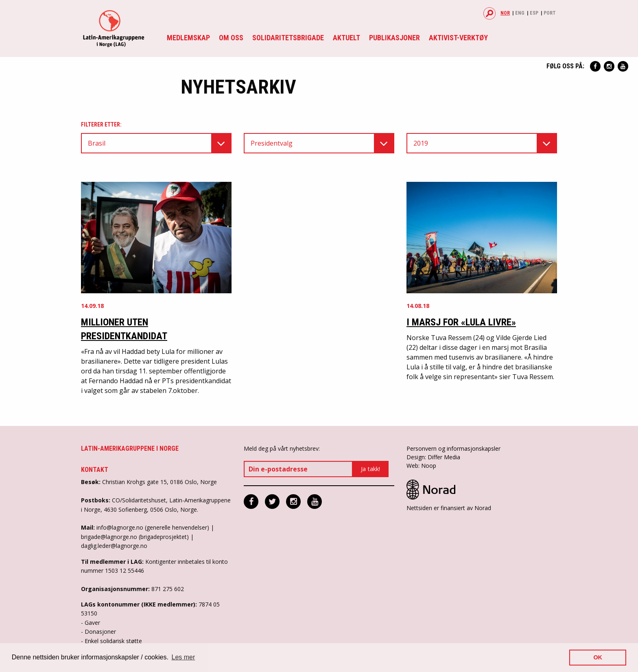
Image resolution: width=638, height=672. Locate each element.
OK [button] (598, 657)
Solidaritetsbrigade (288, 38)
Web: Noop (421, 466)
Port (550, 13)
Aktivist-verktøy (458, 38)
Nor (505, 13)
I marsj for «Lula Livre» (461, 322)
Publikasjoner (394, 38)
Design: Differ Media (433, 457)
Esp (534, 13)
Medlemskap (188, 38)
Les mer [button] (184, 657)
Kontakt (95, 470)
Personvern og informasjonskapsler (453, 448)
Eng (520, 13)
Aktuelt (346, 38)
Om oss (231, 38)
